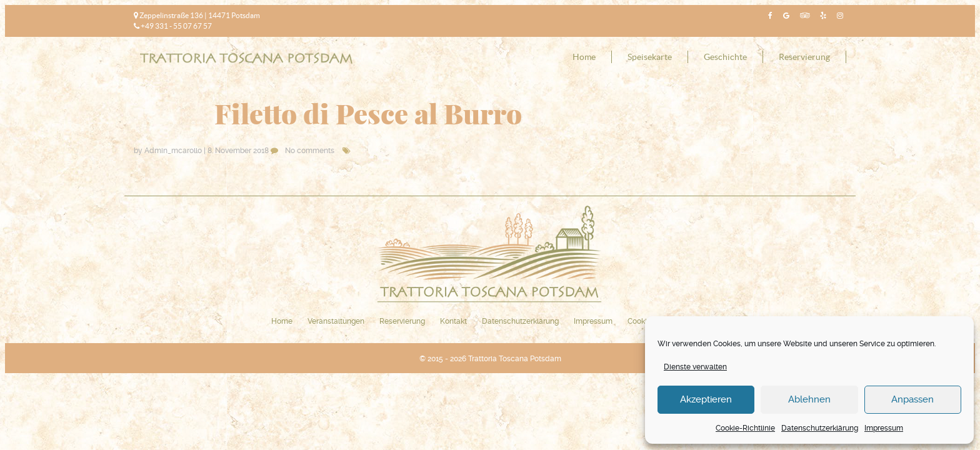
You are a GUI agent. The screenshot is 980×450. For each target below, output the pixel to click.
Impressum (884, 428)
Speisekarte (650, 57)
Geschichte (725, 57)
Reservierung (804, 57)
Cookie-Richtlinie (745, 428)
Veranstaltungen (336, 321)
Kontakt (453, 321)
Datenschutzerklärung (820, 428)
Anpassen (912, 399)
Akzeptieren (706, 399)
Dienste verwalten (695, 367)
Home (584, 57)
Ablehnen (809, 399)
